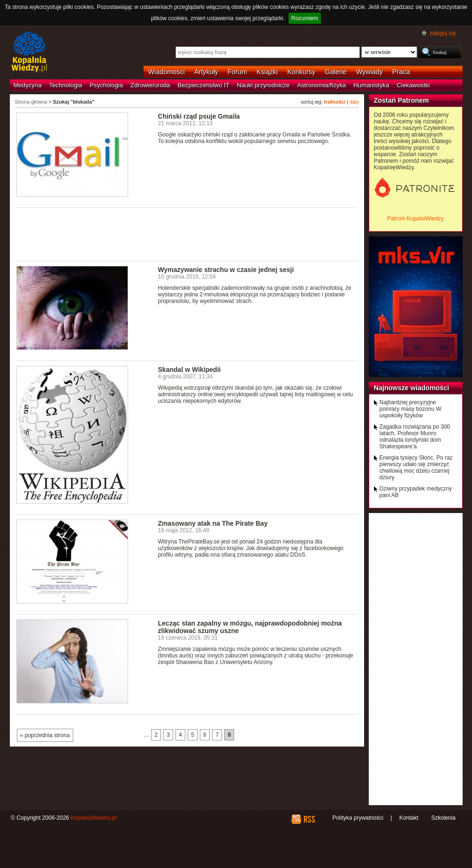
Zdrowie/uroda (150, 85)
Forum (237, 72)
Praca (401, 72)
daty (354, 102)
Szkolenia (443, 818)
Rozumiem (305, 18)
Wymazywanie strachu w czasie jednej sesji (226, 270)
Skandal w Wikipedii (190, 370)
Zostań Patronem (402, 100)
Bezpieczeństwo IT (203, 85)
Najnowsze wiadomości (412, 388)
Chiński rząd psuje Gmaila (199, 116)
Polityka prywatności (358, 818)
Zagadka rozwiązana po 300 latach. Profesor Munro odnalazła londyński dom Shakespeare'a (415, 437)
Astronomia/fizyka (321, 85)
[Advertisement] (187, 234)
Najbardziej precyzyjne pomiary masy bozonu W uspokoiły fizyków (411, 409)
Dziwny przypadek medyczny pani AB (416, 492)
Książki (267, 72)
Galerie (335, 72)
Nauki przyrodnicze (263, 85)
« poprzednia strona (45, 735)
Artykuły (206, 72)
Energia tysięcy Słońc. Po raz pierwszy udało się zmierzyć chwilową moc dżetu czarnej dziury (416, 468)
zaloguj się (442, 33)
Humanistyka (371, 85)
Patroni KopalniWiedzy (415, 219)
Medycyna (28, 85)
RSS (309, 819)
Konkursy (301, 72)
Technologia (66, 85)
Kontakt (409, 818)
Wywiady (369, 72)
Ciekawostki (413, 85)
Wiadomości (167, 72)
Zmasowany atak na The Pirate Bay (213, 523)
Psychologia (106, 85)
